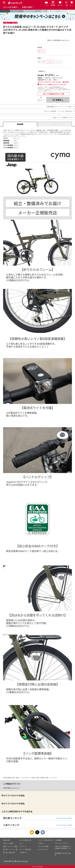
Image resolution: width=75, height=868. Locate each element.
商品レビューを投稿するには (62, 117)
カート (22, 843)
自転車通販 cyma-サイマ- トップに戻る (59, 107)
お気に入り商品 (8, 843)
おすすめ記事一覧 (25, 840)
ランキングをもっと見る (64, 818)
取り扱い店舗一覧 (9, 853)
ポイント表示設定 (25, 849)
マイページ (23, 846)
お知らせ (41, 843)
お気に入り (40, 101)
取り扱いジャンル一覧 (10, 849)
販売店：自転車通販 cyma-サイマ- (58, 40)
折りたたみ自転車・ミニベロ (58, 11)
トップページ (5, 11)
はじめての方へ (43, 849)
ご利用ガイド (24, 853)
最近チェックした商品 (10, 846)
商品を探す (7, 840)
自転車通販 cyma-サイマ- (11, 788)
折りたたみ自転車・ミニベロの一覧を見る (58, 111)
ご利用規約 (58, 840)
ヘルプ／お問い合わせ (46, 840)
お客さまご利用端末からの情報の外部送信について (63, 848)
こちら (26, 861)
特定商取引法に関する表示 (63, 854)
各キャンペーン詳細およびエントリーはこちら (53, 84)
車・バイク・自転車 (17, 11)
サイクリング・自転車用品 (33, 11)
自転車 (45, 11)
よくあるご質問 (43, 846)
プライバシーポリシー (62, 843)
